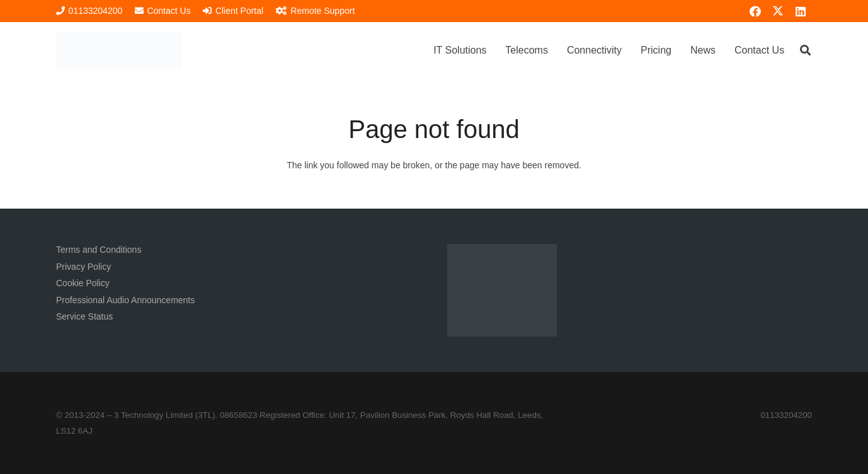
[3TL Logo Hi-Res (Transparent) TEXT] (119, 50)
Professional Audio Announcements (125, 300)
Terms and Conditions (99, 250)
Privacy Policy (83, 267)
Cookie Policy (83, 283)
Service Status (84, 316)
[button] (805, 50)
